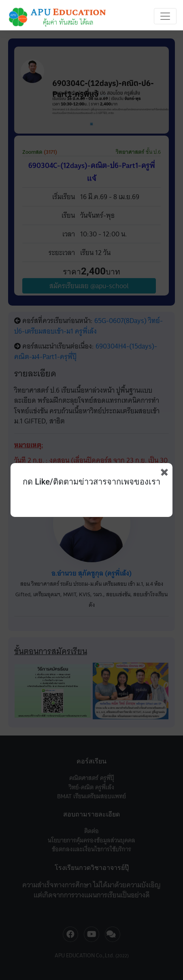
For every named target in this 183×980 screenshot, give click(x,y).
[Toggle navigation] (165, 16)
